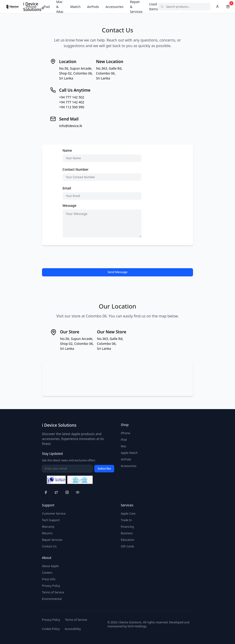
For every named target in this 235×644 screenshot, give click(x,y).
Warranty (48, 527)
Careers (47, 573)
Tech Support (51, 520)
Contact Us (49, 546)
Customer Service (54, 514)
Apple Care (128, 514)
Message (70, 205)
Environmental (52, 599)
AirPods (93, 7)
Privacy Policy (51, 586)
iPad (46, 7)
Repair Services (52, 540)
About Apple (50, 566)
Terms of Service (53, 592)
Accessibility (73, 629)
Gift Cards (127, 546)
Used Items (154, 7)
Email (67, 188)
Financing (127, 527)
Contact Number (76, 169)
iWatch (75, 7)
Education (127, 540)
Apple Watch (129, 453)
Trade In (126, 520)
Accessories (114, 7)
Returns (47, 533)
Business (127, 533)
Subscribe (104, 469)
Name (67, 150)
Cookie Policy (51, 629)
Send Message (117, 272)
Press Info (49, 579)
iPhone (31, 7)
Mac (124, 446)
